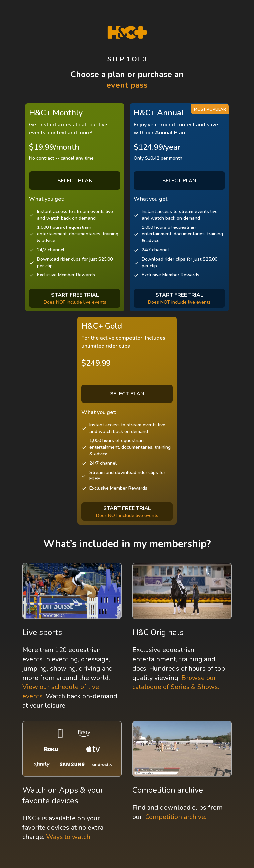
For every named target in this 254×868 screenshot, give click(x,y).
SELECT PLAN (179, 181)
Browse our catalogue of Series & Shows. (176, 682)
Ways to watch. (69, 837)
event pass (127, 85)
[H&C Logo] (127, 33)
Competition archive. (176, 817)
